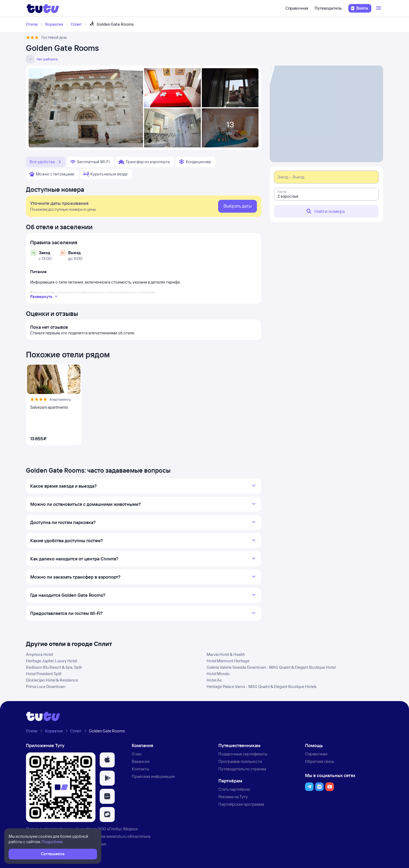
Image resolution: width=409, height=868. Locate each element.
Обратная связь (320, 761)
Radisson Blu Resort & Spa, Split (54, 667)
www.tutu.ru (116, 836)
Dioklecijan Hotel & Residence (52, 680)
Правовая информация (153, 776)
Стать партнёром (234, 789)
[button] (107, 760)
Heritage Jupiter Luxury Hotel (51, 661)
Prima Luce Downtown (46, 687)
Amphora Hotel (39, 654)
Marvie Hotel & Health (226, 654)
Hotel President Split (44, 674)
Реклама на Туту (233, 797)
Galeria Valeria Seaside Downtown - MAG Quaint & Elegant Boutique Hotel (271, 667)
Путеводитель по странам (242, 769)
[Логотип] (43, 8)
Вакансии (141, 761)
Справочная (297, 8)
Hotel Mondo (218, 674)
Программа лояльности (240, 761)
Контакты (140, 769)
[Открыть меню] (379, 8)
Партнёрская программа (241, 804)
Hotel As (214, 680)
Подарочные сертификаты (243, 754)
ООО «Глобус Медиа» (118, 829)
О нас (137, 754)
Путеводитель (328, 8)
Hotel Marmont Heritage (228, 661)
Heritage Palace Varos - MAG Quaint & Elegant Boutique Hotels (262, 687)
